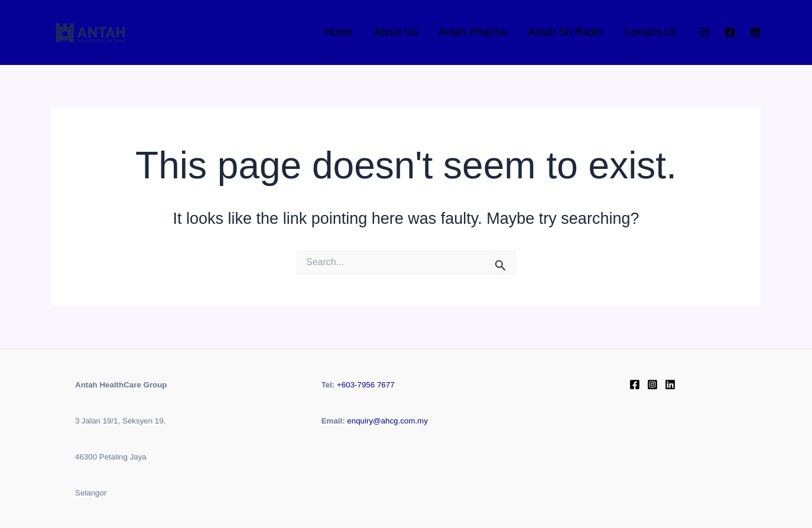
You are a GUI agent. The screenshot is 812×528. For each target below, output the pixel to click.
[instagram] (652, 384)
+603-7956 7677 (366, 385)
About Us (396, 32)
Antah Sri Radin (566, 32)
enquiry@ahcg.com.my (387, 421)
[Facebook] (730, 32)
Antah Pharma (473, 32)
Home (339, 32)
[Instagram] (704, 32)
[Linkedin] (755, 32)
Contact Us (650, 32)
